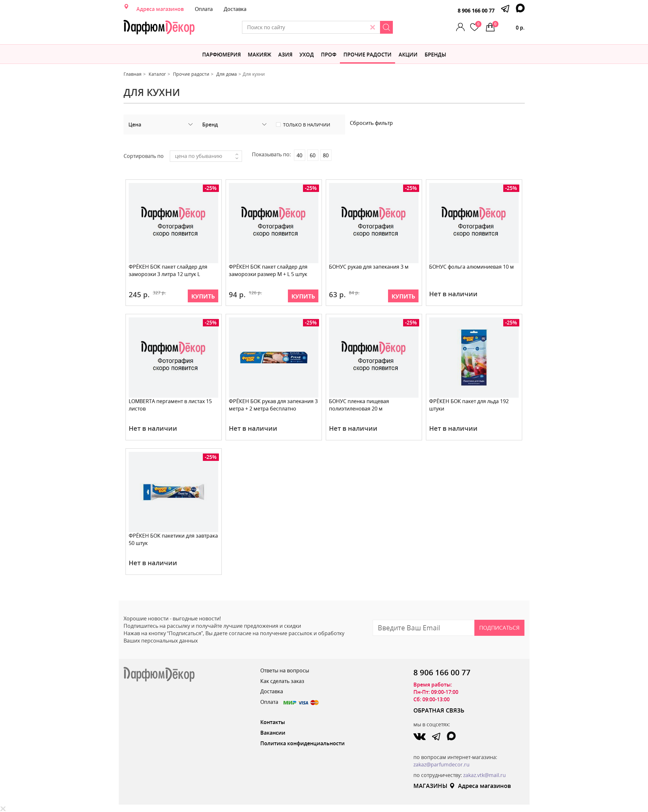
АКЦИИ (408, 55)
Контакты (273, 722)
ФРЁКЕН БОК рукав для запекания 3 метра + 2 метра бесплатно (274, 405)
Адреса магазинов (160, 9)
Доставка (235, 9)
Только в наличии (307, 125)
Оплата (204, 9)
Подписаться (499, 628)
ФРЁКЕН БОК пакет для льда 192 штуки (469, 405)
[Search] (393, 27)
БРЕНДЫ (435, 55)
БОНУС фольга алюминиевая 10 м (472, 267)
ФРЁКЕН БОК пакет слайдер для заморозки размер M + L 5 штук (268, 270)
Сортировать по (144, 156)
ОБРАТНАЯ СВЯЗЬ (439, 710)
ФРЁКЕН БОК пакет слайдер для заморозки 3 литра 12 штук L (168, 270)
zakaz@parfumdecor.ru (441, 764)
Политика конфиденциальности (302, 743)
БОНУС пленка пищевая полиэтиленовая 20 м (359, 405)
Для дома (227, 74)
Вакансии (273, 733)
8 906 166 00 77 (476, 11)
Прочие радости (367, 55)
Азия (285, 55)
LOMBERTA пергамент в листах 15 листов (171, 405)
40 (299, 155)
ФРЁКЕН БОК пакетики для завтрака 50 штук (174, 539)
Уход (307, 55)
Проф (329, 55)
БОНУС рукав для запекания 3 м (369, 267)
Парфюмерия (221, 55)
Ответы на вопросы (285, 670)
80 (326, 155)
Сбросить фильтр (371, 123)
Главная (133, 74)
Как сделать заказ (282, 681)
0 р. (509, 26)
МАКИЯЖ (259, 55)
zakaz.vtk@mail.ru (484, 775)
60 (313, 155)
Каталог (157, 74)
